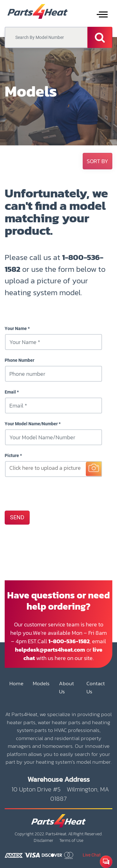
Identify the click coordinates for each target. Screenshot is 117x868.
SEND (17, 517)
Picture (12, 455)
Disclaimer (44, 840)
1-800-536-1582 (69, 641)
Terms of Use (71, 840)
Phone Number (19, 360)
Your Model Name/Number (31, 424)
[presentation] (52, 493)
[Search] (100, 37)
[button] (97, 161)
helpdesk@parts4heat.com (50, 650)
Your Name (16, 328)
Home (16, 684)
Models (41, 684)
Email (10, 392)
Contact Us (96, 688)
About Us (66, 688)
